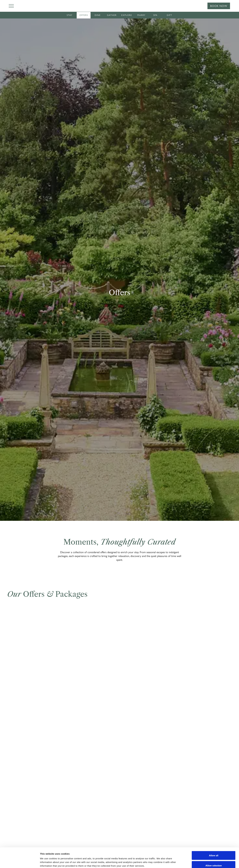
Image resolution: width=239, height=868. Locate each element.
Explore (127, 15)
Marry (141, 15)
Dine (98, 15)
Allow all (214, 840)
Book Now (219, 6)
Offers (84, 15)
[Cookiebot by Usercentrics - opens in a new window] (20, 862)
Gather (112, 15)
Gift (169, 15)
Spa (155, 15)
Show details (159, 860)
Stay (70, 15)
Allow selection (214, 850)
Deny (214, 860)
